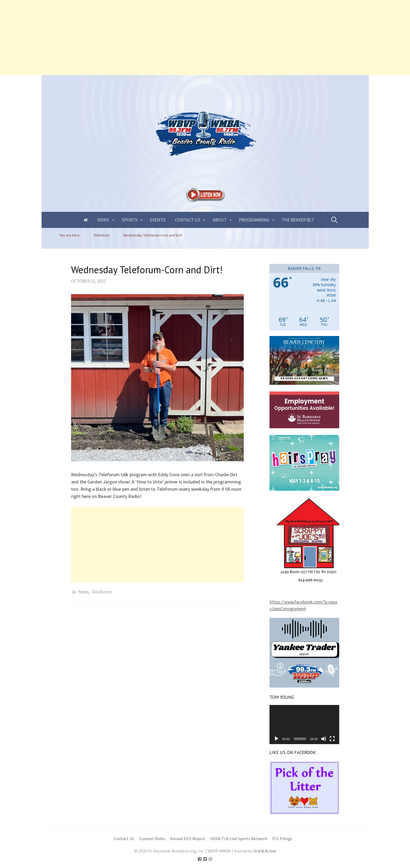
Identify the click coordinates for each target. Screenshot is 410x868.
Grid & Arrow (265, 851)
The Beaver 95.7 (298, 220)
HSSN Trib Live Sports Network (239, 839)
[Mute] (324, 739)
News (103, 220)
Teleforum (101, 592)
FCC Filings (282, 839)
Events (158, 220)
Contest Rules (152, 839)
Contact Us (188, 220)
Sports (130, 220)
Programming (254, 220)
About (220, 220)
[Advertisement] (161, 38)
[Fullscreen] (332, 739)
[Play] (276, 739)
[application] (304, 725)
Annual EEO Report (188, 839)
